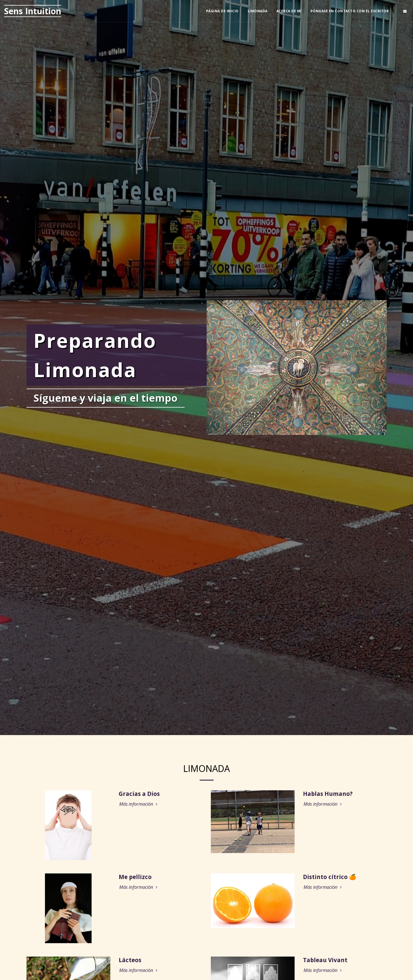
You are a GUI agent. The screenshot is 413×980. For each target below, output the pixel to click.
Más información (139, 805)
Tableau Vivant (325, 961)
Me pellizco (135, 878)
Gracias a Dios (139, 795)
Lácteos (130, 961)
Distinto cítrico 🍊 (330, 878)
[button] (405, 11)
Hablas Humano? (328, 795)
